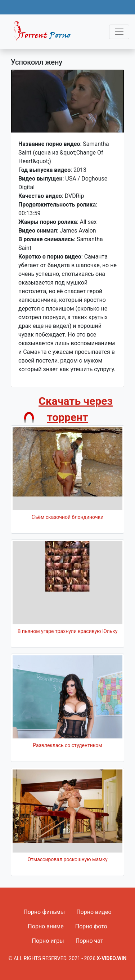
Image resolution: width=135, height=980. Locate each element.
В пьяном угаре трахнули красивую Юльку (68, 631)
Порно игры (48, 941)
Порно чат (89, 941)
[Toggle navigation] (119, 32)
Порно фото (91, 926)
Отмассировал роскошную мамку (67, 859)
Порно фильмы (44, 912)
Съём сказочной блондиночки (68, 517)
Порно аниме (46, 926)
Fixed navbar (45, 34)
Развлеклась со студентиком (67, 745)
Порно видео (94, 912)
